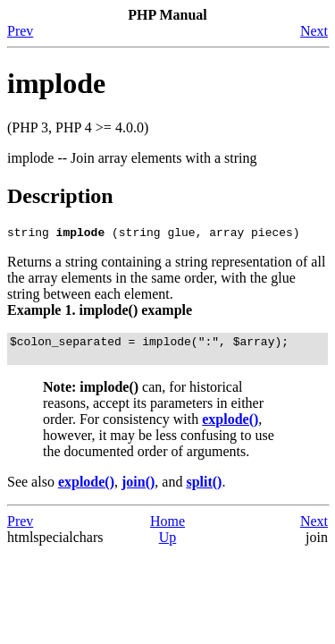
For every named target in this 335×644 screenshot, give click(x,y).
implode (56, 83)
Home (167, 529)
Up (168, 545)
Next (314, 31)
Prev (20, 31)
